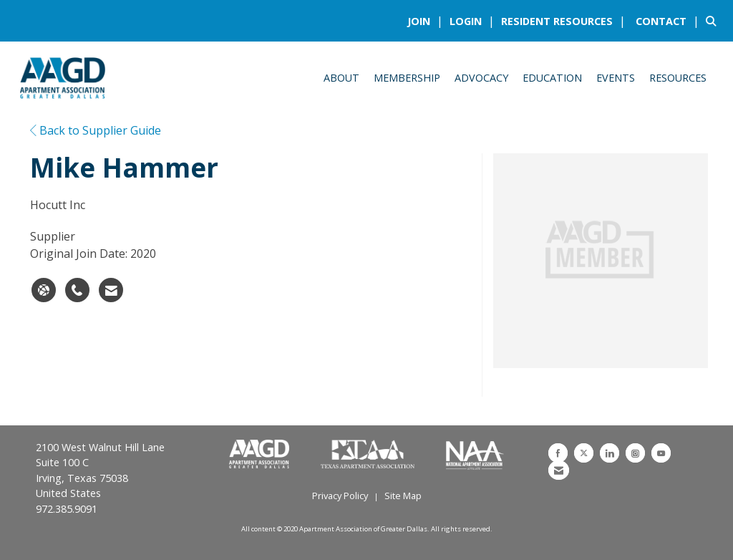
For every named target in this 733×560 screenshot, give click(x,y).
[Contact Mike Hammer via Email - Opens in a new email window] (111, 290)
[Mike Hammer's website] (44, 290)
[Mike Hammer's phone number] (77, 290)
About (341, 78)
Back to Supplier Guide (96, 130)
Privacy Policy (340, 496)
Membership (407, 78)
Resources (678, 78)
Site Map (403, 496)
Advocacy (481, 78)
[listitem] (427, 21)
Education (552, 78)
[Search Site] (714, 21)
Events (616, 78)
